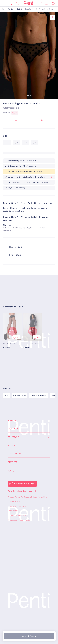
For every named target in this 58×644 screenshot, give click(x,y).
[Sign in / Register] (47, 3)
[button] (28, 96)
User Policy (13, 511)
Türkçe (11, 471)
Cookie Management (17, 515)
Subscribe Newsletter (24, 484)
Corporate (13, 437)
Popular (12, 420)
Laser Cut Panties (39, 395)
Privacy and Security (17, 506)
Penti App (12, 462)
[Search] (11, 3)
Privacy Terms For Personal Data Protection (27, 497)
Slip (7, 395)
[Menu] (5, 3)
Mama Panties (20, 395)
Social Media (14, 454)
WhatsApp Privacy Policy (19, 520)
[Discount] (18, 3)
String (19, 9)
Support (12, 445)
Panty (10, 9)
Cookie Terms (14, 502)
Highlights (14, 429)
